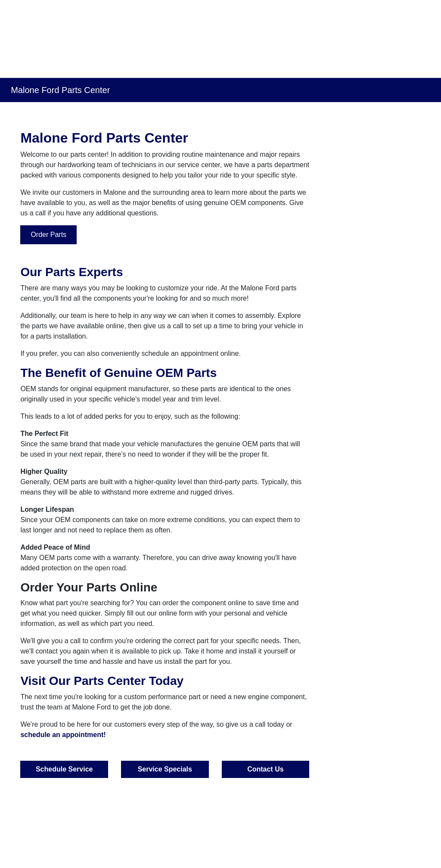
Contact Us (265, 769)
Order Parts (48, 235)
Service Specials (165, 769)
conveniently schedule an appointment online (170, 353)
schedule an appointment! (63, 735)
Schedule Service (64, 769)
